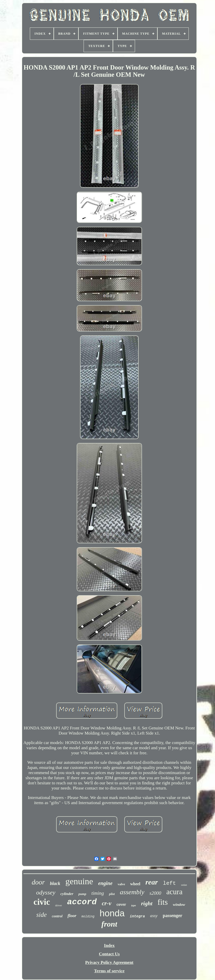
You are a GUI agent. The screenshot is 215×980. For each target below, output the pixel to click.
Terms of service (109, 971)
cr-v (107, 903)
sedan (184, 885)
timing (98, 893)
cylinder (67, 894)
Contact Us (109, 954)
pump (82, 894)
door (38, 882)
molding (88, 917)
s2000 (155, 893)
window (179, 905)
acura (174, 892)
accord (82, 902)
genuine (79, 881)
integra (137, 916)
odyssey (46, 892)
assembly (132, 892)
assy (154, 916)
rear (151, 882)
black (55, 883)
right (147, 903)
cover (121, 904)
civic (42, 902)
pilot (112, 894)
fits (163, 902)
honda (112, 913)
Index (109, 945)
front (109, 924)
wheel (135, 884)
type (133, 905)
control (57, 916)
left (169, 883)
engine (105, 883)
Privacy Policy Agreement (109, 962)
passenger (173, 916)
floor (72, 916)
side (41, 915)
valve (121, 884)
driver (58, 905)
